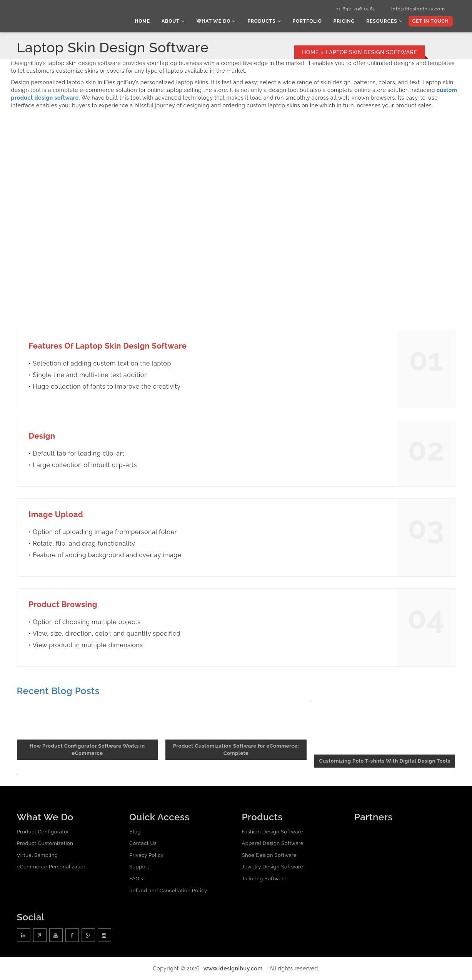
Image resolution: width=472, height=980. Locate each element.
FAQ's (136, 879)
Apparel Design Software (273, 843)
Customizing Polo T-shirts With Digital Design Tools (385, 761)
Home (142, 21)
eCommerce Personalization (52, 867)
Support (139, 867)
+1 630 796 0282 (356, 9)
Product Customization (45, 843)
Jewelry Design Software (273, 867)
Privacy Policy (147, 855)
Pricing (344, 21)
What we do (216, 21)
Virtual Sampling (38, 855)
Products (264, 21)
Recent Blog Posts (58, 691)
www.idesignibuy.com (233, 968)
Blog (135, 832)
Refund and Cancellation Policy (168, 891)
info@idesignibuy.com (418, 9)
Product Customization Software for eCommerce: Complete (236, 750)
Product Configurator (43, 832)
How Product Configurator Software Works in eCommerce (87, 750)
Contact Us (143, 843)
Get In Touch (431, 21)
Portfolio (307, 21)
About (173, 21)
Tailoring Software (264, 879)
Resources (384, 21)
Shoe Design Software (269, 855)
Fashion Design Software (273, 832)
